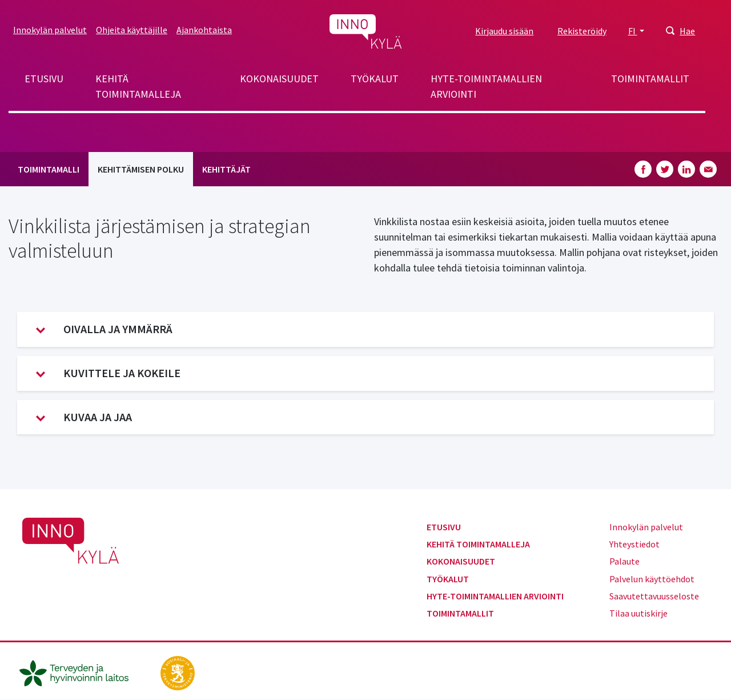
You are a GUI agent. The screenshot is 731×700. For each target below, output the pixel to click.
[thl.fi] (80, 671)
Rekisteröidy (582, 31)
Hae (687, 31)
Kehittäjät (226, 169)
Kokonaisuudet (279, 79)
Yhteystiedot (634, 544)
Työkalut (375, 79)
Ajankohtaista (204, 30)
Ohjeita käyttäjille (132, 30)
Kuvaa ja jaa (84, 417)
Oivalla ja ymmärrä (104, 329)
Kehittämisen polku (141, 169)
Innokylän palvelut (50, 30)
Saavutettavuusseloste (654, 596)
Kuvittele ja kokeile (108, 373)
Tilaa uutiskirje (638, 613)
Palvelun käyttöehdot (652, 579)
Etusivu (44, 79)
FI (633, 31)
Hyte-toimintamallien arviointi (486, 86)
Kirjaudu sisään (504, 31)
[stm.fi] (178, 671)
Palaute (624, 561)
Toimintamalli (49, 169)
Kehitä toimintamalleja (138, 86)
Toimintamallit (650, 79)
